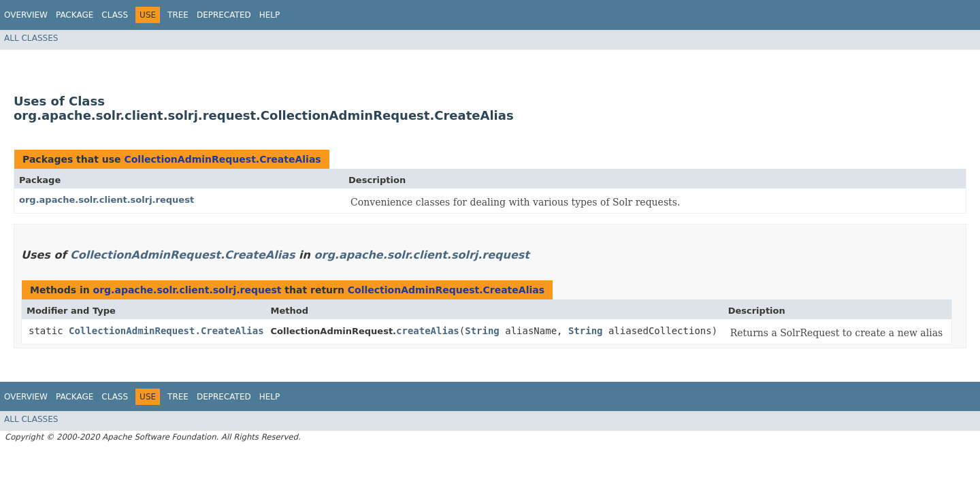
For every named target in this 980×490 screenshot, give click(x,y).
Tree (178, 15)
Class (115, 15)
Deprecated (224, 15)
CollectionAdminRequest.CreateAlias (222, 159)
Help (270, 15)
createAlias (428, 331)
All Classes (31, 38)
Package (75, 15)
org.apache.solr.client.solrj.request (107, 200)
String (482, 331)
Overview (26, 15)
